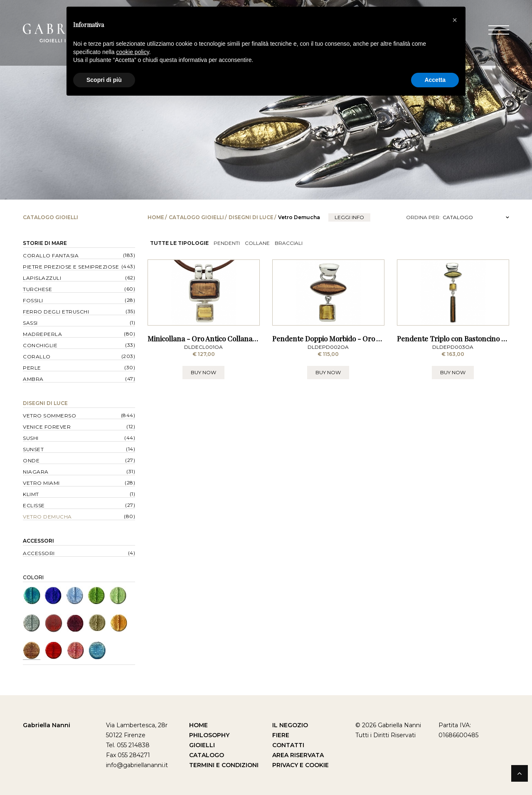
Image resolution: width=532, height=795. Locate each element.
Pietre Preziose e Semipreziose (71, 267)
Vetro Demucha (47, 517)
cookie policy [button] (133, 52)
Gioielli (202, 745)
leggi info (349, 217)
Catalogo (207, 755)
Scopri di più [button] (104, 80)
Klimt (31, 494)
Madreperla (42, 334)
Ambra (33, 379)
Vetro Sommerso (49, 416)
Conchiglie (40, 345)
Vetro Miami (41, 483)
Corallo (37, 357)
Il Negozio (290, 725)
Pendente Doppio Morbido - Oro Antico (334, 385)
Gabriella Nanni (47, 725)
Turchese (37, 289)
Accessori (38, 541)
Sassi (30, 323)
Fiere (281, 735)
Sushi (31, 438)
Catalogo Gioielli (196, 217)
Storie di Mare (45, 243)
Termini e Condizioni (224, 765)
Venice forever (47, 427)
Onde (31, 460)
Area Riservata (298, 755)
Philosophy (209, 735)
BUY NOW (203, 418)
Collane (257, 243)
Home (156, 217)
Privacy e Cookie (300, 765)
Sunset (33, 449)
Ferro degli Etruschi (56, 312)
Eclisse (34, 505)
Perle (32, 368)
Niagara (36, 472)
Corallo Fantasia (51, 256)
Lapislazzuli (42, 278)
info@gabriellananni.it (137, 765)
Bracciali (289, 243)
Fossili (33, 300)
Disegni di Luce (251, 217)
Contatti (288, 745)
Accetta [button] (435, 80)
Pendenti (227, 243)
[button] (455, 20)
